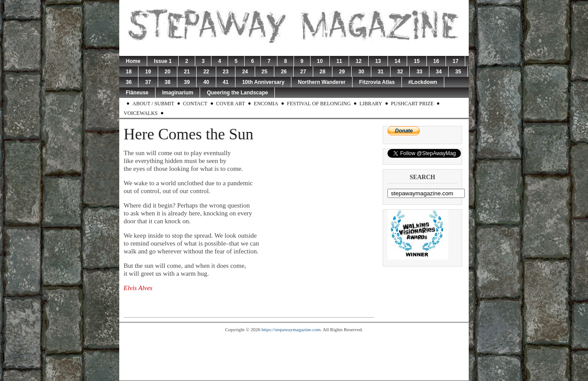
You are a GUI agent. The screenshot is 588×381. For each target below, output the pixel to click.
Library (371, 104)
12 (358, 61)
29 (342, 72)
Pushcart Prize (412, 104)
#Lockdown (423, 82)
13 (378, 61)
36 (129, 82)
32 (400, 72)
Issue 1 (163, 61)
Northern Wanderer (322, 82)
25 (265, 72)
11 (339, 61)
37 (148, 82)
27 (303, 72)
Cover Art (231, 104)
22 (206, 72)
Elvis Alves (138, 288)
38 (168, 82)
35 (458, 72)
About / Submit (153, 104)
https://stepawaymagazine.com (291, 329)
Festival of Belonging (319, 104)
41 (226, 82)
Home (133, 61)
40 (206, 82)
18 (129, 72)
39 (187, 82)
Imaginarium (178, 93)
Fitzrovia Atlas (377, 82)
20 (168, 72)
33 (419, 72)
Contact (195, 104)
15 (417, 61)
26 (284, 72)
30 (361, 72)
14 (397, 61)
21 (187, 72)
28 (323, 72)
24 (245, 72)
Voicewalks (141, 113)
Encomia (266, 104)
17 (455, 61)
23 (226, 72)
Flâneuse (137, 93)
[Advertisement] (294, 356)
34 (439, 72)
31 (381, 72)
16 (436, 61)
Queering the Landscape (237, 93)
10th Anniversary (263, 82)
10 (320, 61)
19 (148, 72)
